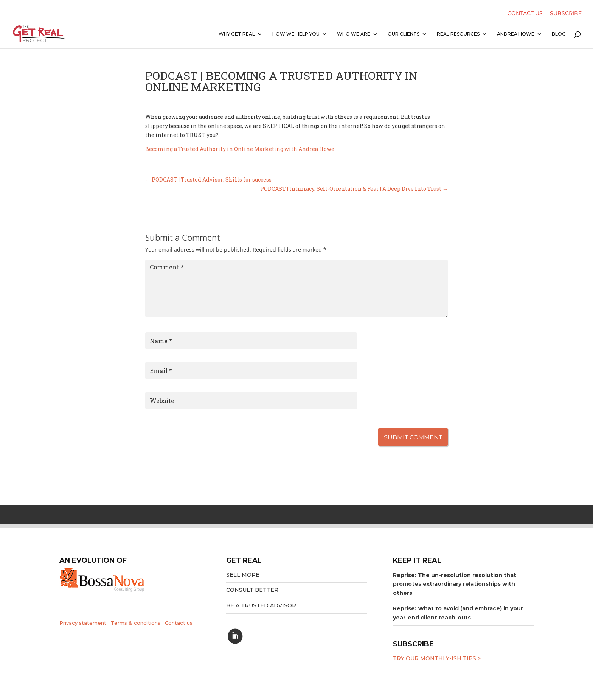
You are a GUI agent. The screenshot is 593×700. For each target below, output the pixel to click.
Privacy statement (83, 623)
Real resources (458, 34)
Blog (559, 34)
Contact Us (525, 14)
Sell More (243, 575)
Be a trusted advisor (261, 605)
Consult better (252, 590)
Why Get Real (237, 34)
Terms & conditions (136, 623)
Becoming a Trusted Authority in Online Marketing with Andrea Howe (240, 149)
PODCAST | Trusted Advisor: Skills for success (208, 180)
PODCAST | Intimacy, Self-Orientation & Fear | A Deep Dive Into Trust (354, 189)
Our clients (404, 34)
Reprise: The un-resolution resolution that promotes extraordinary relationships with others (455, 584)
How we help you (296, 34)
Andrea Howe (516, 34)
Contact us (179, 623)
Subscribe (566, 14)
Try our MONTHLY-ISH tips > (437, 658)
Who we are (354, 34)
